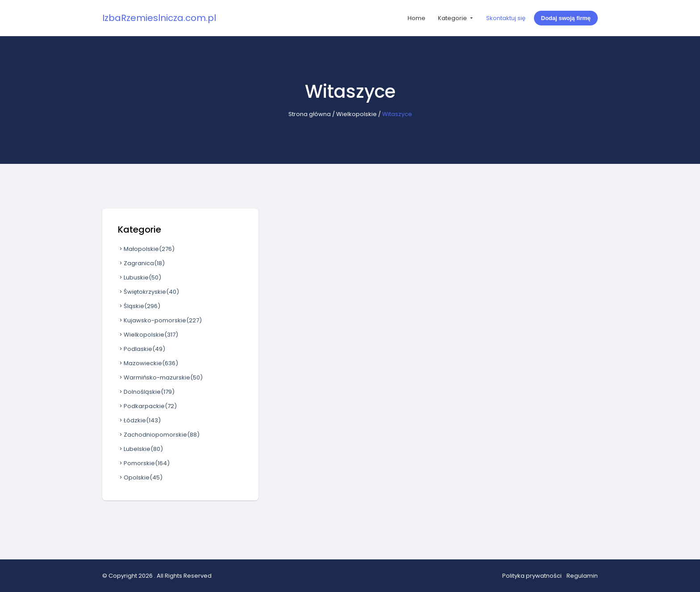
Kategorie (453, 18)
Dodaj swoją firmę (566, 18)
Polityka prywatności (532, 576)
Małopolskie (146, 249)
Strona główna (310, 114)
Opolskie (140, 477)
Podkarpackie (147, 406)
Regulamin (582, 576)
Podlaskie (142, 349)
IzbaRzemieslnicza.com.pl (159, 18)
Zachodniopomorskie (159, 435)
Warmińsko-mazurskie (160, 377)
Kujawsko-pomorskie (160, 320)
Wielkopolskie (356, 114)
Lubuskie (140, 277)
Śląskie (139, 306)
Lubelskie (140, 449)
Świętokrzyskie (148, 292)
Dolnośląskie (146, 392)
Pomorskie (144, 463)
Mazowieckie (148, 363)
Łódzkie (139, 420)
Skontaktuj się (506, 18)
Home (417, 18)
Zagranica (141, 263)
